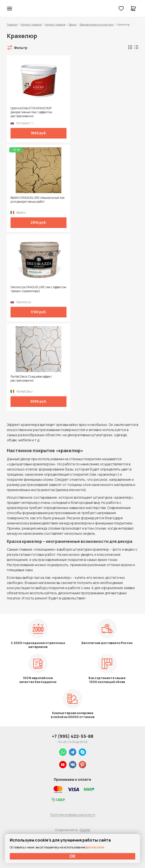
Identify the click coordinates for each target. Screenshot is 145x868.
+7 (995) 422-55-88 (73, 736)
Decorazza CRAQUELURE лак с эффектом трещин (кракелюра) (38, 289)
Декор (72, 24)
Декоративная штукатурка (97, 24)
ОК (73, 856)
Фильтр (21, 48)
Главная (12, 24)
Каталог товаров (31, 24)
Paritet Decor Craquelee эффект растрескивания (31, 379)
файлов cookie (95, 847)
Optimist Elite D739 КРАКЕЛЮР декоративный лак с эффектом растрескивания (31, 112)
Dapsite (85, 830)
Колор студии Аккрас (22, 9)
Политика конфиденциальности (73, 815)
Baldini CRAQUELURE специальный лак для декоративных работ (38, 200)
